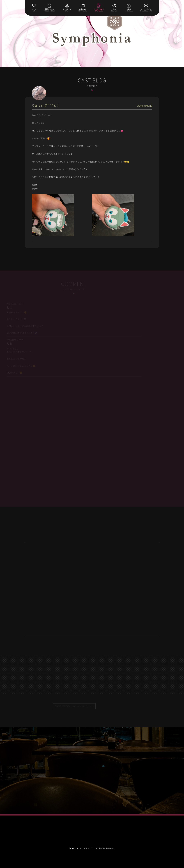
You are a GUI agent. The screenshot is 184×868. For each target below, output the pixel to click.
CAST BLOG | (73, 706)
